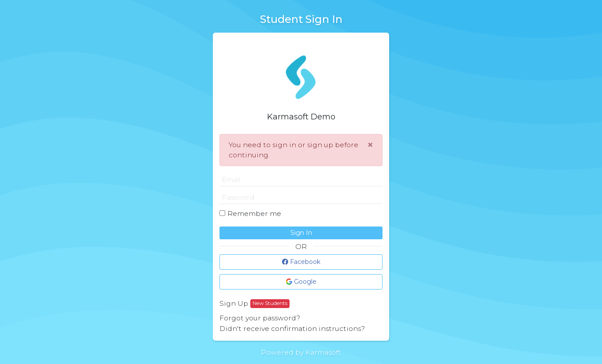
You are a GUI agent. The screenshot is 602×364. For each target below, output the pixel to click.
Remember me (254, 214)
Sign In (301, 233)
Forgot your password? (260, 318)
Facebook (301, 262)
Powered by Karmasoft (301, 352)
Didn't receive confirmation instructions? (292, 329)
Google (301, 282)
